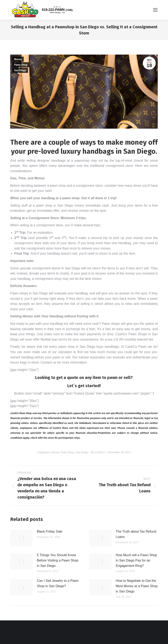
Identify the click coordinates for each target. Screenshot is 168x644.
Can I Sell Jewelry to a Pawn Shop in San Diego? (58, 583)
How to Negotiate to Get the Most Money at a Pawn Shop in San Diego (137, 586)
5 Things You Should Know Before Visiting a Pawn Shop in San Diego (58, 560)
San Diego (20, 70)
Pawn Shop (21, 65)
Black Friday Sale (50, 531)
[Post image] (21, 538)
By (98, 452)
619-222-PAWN (57, 10)
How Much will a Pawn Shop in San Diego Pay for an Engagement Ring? (136, 560)
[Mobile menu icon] (155, 10)
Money (18, 59)
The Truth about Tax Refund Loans (136, 534)
